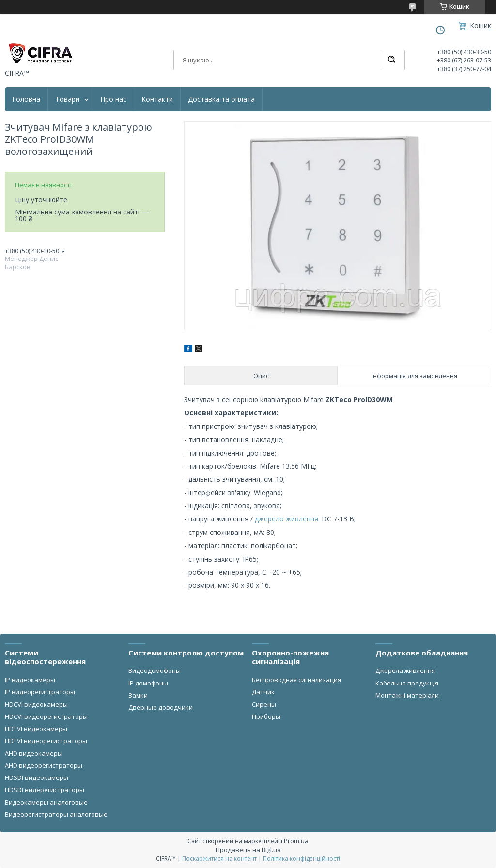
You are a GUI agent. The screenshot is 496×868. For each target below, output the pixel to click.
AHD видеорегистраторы (44, 765)
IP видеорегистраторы (40, 692)
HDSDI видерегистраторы (45, 790)
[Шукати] (391, 60)
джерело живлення (287, 519)
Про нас (113, 99)
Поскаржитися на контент (219, 859)
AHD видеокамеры (34, 753)
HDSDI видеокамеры (37, 777)
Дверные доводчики (161, 707)
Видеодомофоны (155, 670)
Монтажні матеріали (407, 695)
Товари (67, 99)
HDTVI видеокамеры (36, 729)
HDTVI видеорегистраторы (46, 741)
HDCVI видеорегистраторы (46, 716)
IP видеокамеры (30, 680)
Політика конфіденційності (302, 859)
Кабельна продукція (407, 683)
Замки (138, 695)
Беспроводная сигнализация (296, 680)
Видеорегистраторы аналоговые (56, 814)
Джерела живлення (405, 670)
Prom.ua (296, 841)
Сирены (264, 704)
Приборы (266, 716)
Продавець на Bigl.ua (248, 850)
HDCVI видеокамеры (36, 704)
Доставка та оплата (221, 99)
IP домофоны (148, 683)
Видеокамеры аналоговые (46, 802)
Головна (26, 99)
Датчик (263, 692)
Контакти (157, 99)
